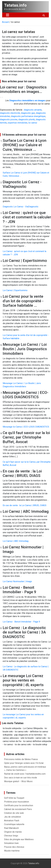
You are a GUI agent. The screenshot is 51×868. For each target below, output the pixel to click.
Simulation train (11, 843)
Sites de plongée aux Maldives (19, 839)
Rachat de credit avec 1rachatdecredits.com (25, 774)
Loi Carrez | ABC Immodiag (16, 541)
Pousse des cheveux (14, 847)
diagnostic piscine (9, 119)
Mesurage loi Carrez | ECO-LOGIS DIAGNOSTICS (26, 427)
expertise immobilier (18, 123)
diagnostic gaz (28, 113)
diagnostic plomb (27, 119)
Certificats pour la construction (19, 805)
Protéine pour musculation (17, 802)
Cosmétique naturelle (14, 824)
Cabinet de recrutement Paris (18, 809)
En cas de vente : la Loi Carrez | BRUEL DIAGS (25, 505)
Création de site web (14, 813)
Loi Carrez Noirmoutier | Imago (17, 581)
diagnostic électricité (10, 113)
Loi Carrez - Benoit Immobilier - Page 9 (21, 622)
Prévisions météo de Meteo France (21, 759)
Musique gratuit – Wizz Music (18, 781)
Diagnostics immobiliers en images (27, 101)
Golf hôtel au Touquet (14, 798)
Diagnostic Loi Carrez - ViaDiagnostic (21, 207)
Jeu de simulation (13, 817)
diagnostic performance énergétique (28, 116)
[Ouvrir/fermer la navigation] (8, 15)
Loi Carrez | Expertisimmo (15, 290)
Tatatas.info (15, 5)
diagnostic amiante (33, 110)
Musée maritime (12, 851)
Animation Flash (12, 821)
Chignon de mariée (13, 832)
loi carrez (33, 123)
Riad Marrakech (11, 828)
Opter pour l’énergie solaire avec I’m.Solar (24, 763)
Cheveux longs (11, 836)
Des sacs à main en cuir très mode (21, 778)
